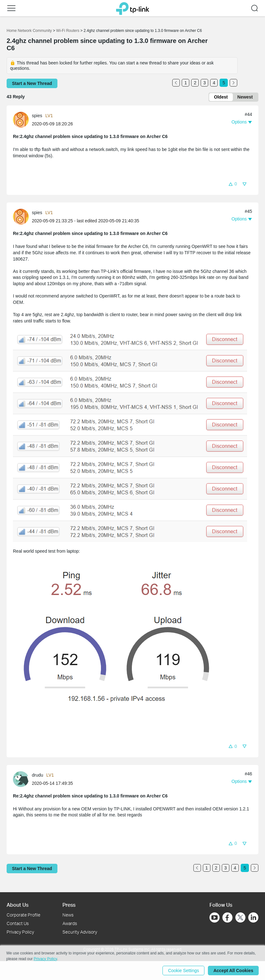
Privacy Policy (20, 932)
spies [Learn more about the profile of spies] (37, 116)
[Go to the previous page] (176, 83)
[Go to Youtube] (215, 917)
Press (69, 905)
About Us (18, 905)
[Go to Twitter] (240, 918)
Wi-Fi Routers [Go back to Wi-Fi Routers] (68, 31)
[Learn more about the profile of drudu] (22, 779)
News (68, 915)
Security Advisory (80, 932)
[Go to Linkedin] (253, 917)
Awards (70, 923)
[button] (11, 8)
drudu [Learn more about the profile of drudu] (38, 775)
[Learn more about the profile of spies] (22, 119)
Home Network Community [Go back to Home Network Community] (29, 31)
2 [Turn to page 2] (195, 83)
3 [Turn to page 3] (205, 83)
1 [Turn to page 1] (186, 83)
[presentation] (21, 120)
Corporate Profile (24, 915)
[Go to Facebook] (227, 917)
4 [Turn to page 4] (214, 83)
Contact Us (18, 923)
